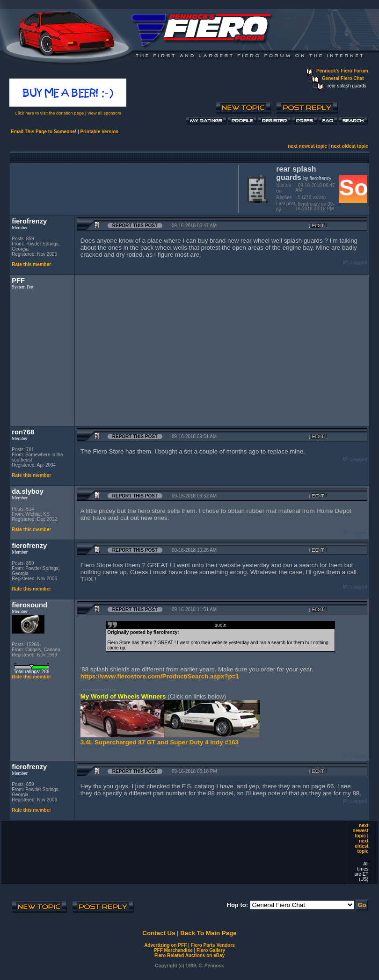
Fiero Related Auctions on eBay (189, 955)
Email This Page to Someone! (44, 132)
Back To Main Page (208, 933)
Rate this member (31, 264)
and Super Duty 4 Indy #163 (198, 742)
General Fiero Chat (343, 78)
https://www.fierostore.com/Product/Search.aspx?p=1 (160, 676)
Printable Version (99, 132)
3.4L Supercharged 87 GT (119, 742)
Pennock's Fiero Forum (342, 71)
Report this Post (135, 226)
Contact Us (159, 933)
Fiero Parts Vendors (212, 945)
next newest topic (307, 146)
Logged (359, 263)
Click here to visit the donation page (49, 113)
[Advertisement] (122, 188)
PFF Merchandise (173, 950)
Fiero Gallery (211, 950)
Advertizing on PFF (165, 945)
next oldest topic (349, 146)
